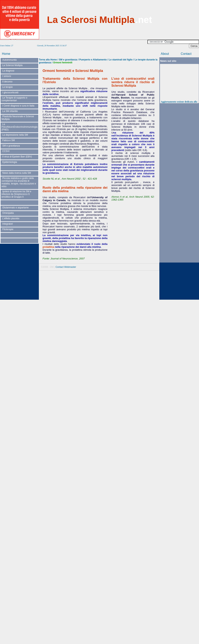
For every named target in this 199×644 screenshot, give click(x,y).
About (165, 54)
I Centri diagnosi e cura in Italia (18, 106)
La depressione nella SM (15, 135)
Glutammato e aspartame (15, 208)
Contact (186, 54)
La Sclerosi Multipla (12, 65)
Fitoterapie (8, 229)
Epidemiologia (10, 162)
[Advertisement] (180, 19)
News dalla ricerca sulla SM (17, 173)
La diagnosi (8, 71)
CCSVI (6, 151)
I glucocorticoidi (10, 92)
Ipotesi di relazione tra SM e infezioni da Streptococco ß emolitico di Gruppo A (16, 194)
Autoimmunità (9, 60)
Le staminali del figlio (121, 60)
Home (6, 54)
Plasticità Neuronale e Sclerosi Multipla (18, 118)
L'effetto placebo (11, 218)
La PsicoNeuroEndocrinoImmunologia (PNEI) (20, 127)
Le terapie (7, 87)
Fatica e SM (9, 140)
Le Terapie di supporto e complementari (14, 99)
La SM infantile (10, 111)
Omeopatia (8, 213)
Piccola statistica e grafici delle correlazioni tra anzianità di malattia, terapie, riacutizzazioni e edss (19, 182)
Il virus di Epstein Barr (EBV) (17, 157)
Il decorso (7, 82)
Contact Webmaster (66, 267)
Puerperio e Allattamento (93, 60)
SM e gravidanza (11, 146)
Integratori (8, 224)
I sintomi (7, 76)
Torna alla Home (48, 60)
